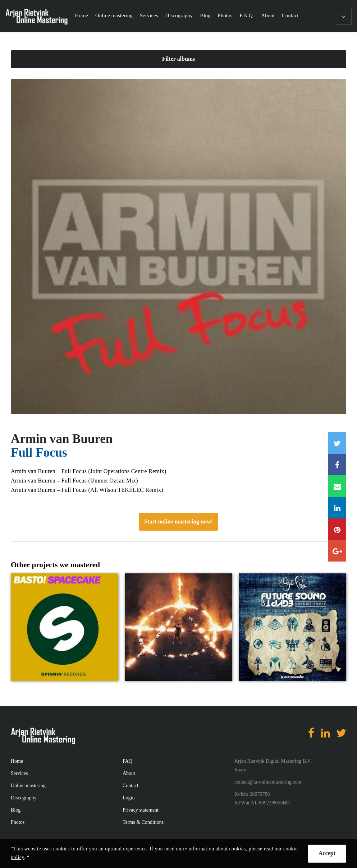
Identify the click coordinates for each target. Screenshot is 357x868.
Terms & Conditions (143, 822)
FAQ (127, 761)
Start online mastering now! (178, 521)
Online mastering (114, 15)
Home (81, 15)
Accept (327, 853)
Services (149, 15)
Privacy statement (141, 810)
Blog (205, 15)
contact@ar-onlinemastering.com (268, 782)
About (268, 15)
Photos (225, 15)
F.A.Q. (247, 15)
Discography (179, 15)
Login (129, 798)
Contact (290, 15)
